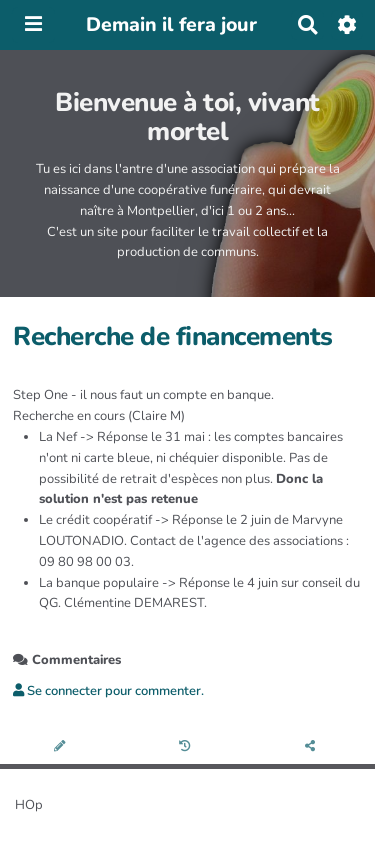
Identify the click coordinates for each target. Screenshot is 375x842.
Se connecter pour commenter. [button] (108, 691)
